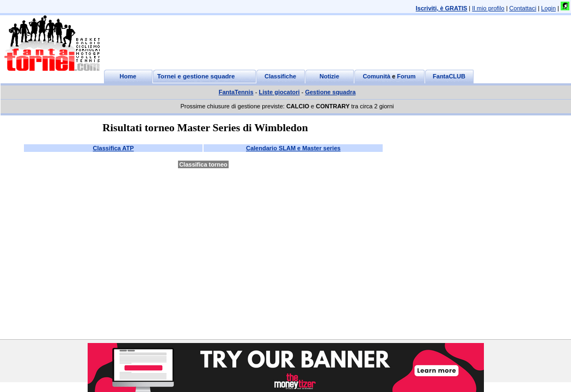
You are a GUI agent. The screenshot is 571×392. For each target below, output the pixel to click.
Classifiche (280, 76)
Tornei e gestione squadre (196, 76)
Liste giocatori (279, 92)
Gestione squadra (330, 92)
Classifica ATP (113, 148)
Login (548, 8)
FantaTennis (236, 92)
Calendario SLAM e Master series (293, 148)
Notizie (329, 76)
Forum (406, 76)
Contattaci (523, 8)
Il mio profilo (488, 8)
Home (128, 76)
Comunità (376, 76)
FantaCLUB (449, 76)
